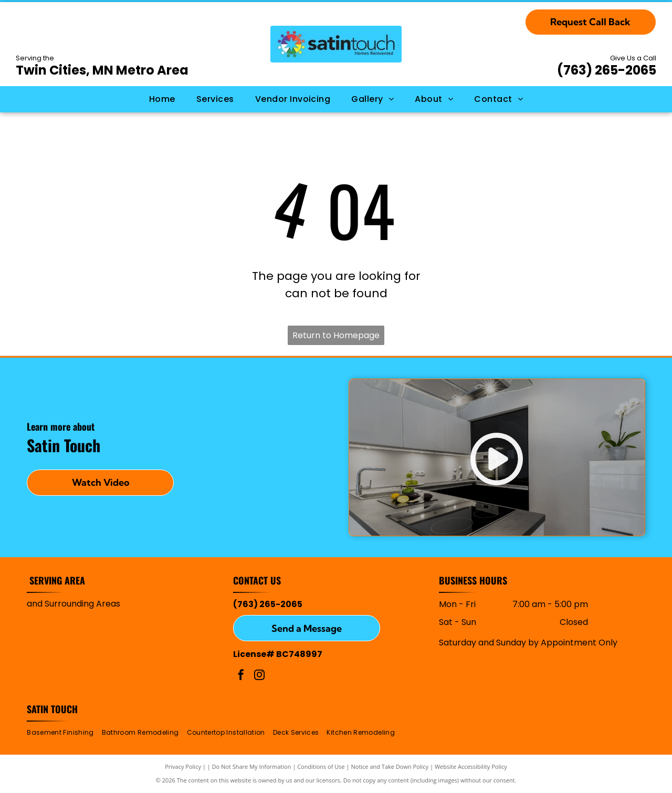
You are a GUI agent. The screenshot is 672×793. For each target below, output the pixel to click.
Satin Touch (52, 709)
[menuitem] (162, 99)
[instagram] (259, 676)
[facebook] (241, 676)
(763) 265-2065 (607, 70)
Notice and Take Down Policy (390, 766)
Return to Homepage (336, 335)
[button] (215, 99)
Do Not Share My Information (252, 766)
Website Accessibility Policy (471, 766)
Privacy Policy (183, 766)
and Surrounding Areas (73, 604)
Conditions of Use (321, 766)
